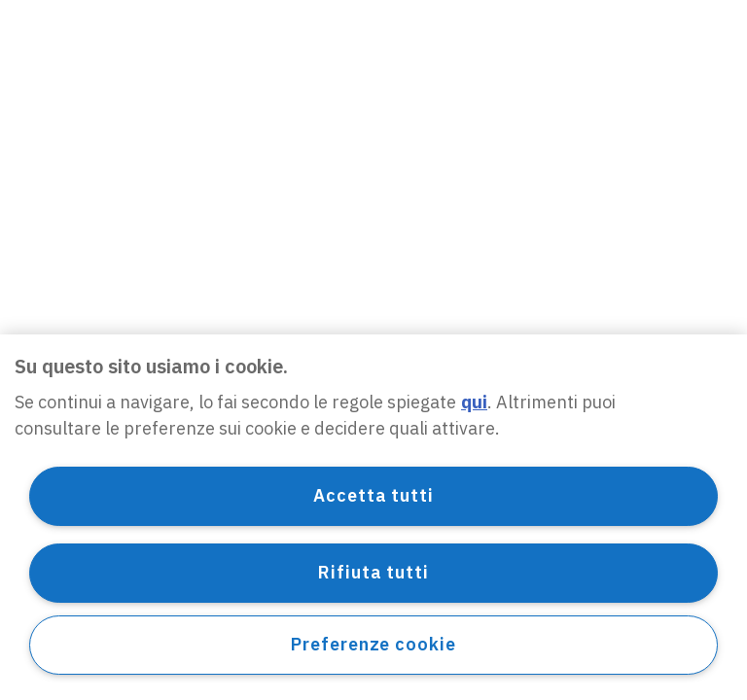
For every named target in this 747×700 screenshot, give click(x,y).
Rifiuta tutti (373, 572)
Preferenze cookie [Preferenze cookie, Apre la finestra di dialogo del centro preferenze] (373, 644)
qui (474, 402)
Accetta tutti (373, 495)
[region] (373, 517)
